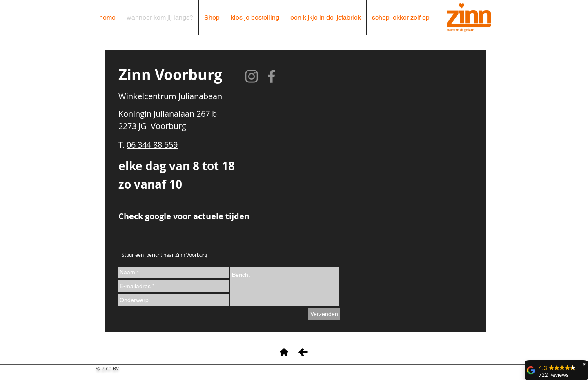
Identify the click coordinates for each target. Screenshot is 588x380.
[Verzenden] (324, 314)
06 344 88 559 (152, 145)
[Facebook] (272, 76)
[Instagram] (252, 76)
